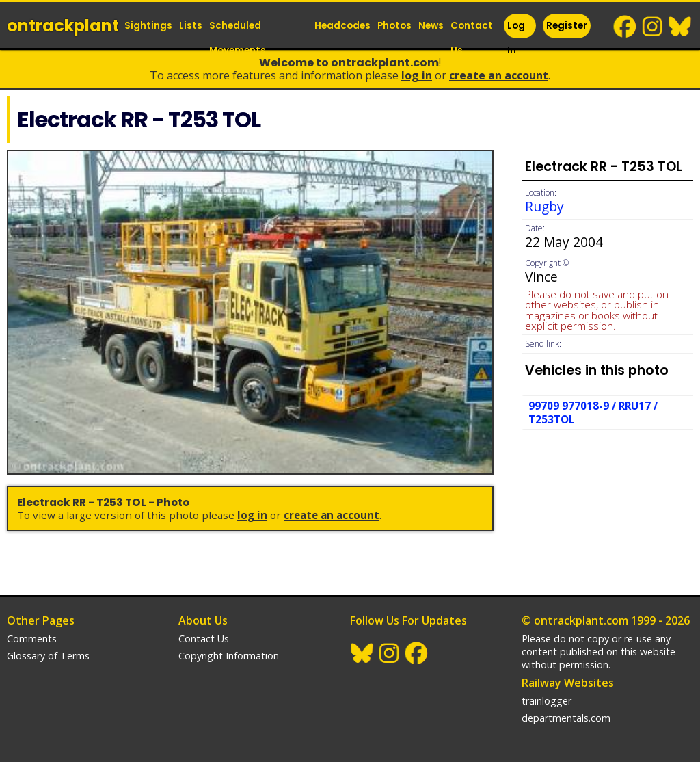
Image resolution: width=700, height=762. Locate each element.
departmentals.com (566, 718)
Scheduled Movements (238, 38)
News (431, 26)
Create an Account (499, 75)
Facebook (625, 27)
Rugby (544, 206)
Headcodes (342, 26)
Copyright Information (229, 656)
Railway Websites (568, 683)
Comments (32, 639)
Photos (394, 26)
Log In (516, 38)
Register (567, 26)
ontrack (63, 26)
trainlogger (547, 701)
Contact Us (472, 38)
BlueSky (680, 27)
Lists (191, 26)
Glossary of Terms (48, 656)
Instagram (653, 27)
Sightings (148, 26)
